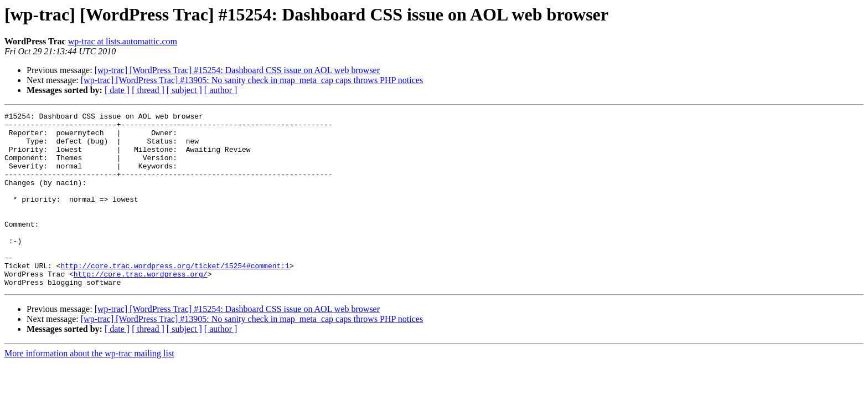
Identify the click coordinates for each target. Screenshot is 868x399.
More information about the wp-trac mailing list (89, 388)
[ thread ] (148, 90)
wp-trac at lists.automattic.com (123, 41)
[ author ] (221, 90)
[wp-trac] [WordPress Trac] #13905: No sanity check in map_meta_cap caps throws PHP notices (252, 80)
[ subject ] (184, 90)
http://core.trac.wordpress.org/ (141, 307)
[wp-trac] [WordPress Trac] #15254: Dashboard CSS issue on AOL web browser (237, 70)
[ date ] (117, 90)
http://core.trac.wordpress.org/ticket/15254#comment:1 (175, 297)
